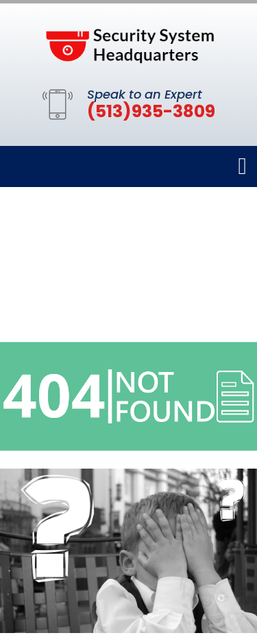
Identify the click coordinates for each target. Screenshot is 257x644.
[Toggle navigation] (243, 167)
